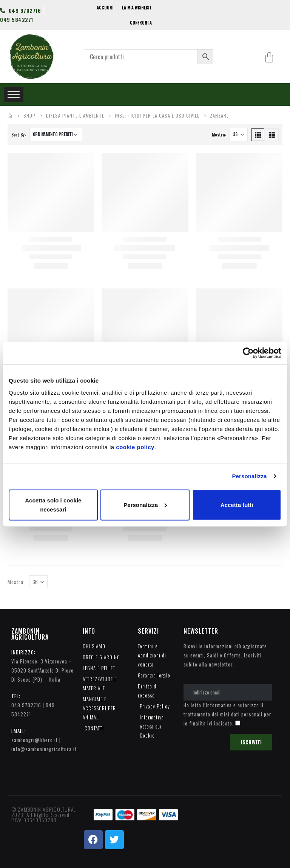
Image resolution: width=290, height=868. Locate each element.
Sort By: (19, 135)
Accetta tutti (237, 505)
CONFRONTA (141, 23)
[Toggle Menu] (14, 94)
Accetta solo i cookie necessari (53, 505)
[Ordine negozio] (56, 135)
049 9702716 (26, 705)
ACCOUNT (106, 8)
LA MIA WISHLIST (137, 8)
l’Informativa (217, 705)
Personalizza (249, 476)
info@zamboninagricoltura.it (44, 749)
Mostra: (219, 135)
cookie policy (135, 447)
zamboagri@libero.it (35, 740)
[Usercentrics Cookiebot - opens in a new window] (248, 353)
